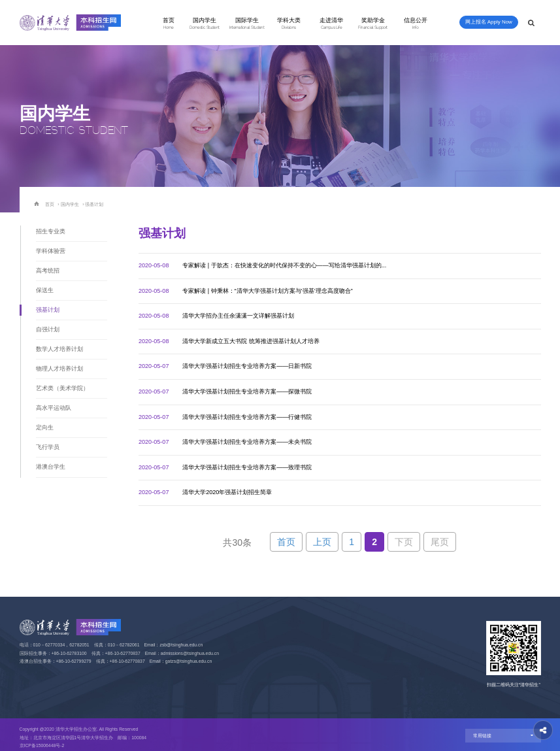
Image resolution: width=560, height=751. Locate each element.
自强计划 (48, 329)
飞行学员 (48, 447)
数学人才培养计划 (59, 349)
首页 (169, 23)
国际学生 (247, 23)
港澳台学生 (51, 467)
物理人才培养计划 (59, 369)
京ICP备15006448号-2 (42, 745)
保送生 (45, 290)
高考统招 (48, 271)
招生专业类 (51, 231)
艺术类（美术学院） (62, 388)
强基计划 (94, 204)
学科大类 (289, 23)
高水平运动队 (54, 408)
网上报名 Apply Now (489, 22)
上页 (322, 542)
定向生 (45, 427)
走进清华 (331, 23)
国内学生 (205, 23)
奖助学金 (373, 23)
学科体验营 (51, 251)
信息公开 (416, 23)
